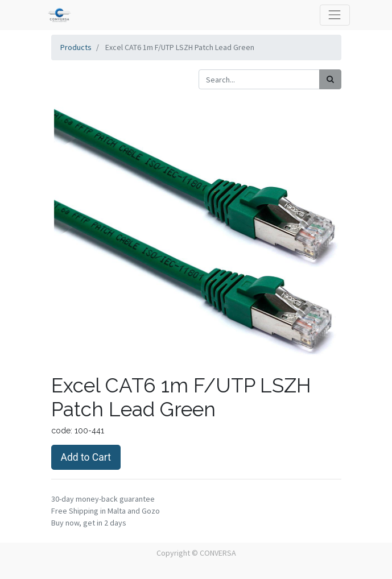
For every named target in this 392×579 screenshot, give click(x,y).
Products (76, 47)
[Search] (330, 79)
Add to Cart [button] (86, 457)
